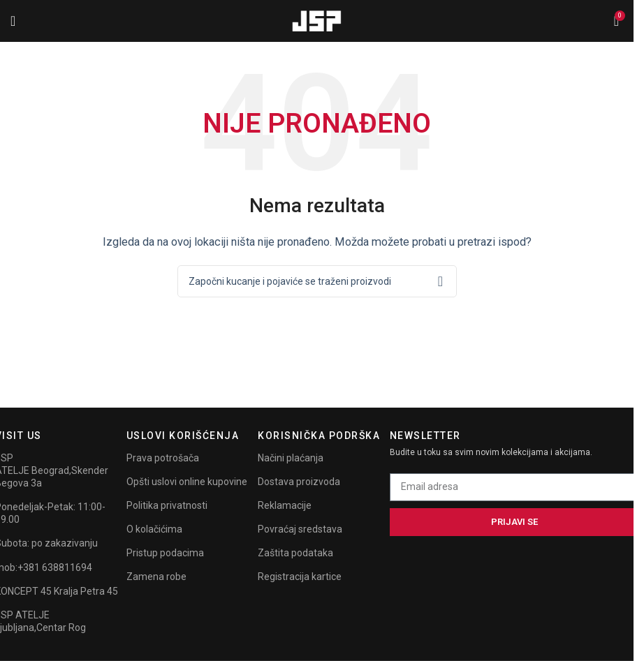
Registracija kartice (300, 577)
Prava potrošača (163, 458)
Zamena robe (156, 577)
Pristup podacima (165, 553)
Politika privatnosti (167, 505)
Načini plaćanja (291, 458)
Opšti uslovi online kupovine (187, 482)
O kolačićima (154, 529)
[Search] (317, 281)
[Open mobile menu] (13, 21)
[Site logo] (317, 20)
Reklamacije (285, 505)
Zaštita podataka (295, 553)
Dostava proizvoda (299, 482)
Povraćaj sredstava (300, 529)
